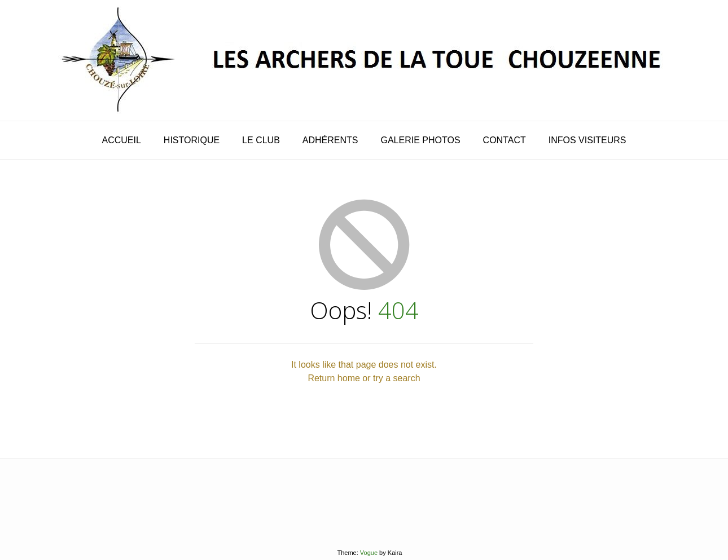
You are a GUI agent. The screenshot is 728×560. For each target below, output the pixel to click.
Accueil (121, 140)
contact (505, 140)
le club (261, 140)
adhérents (330, 140)
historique (192, 140)
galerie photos (421, 140)
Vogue (369, 553)
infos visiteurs (587, 140)
